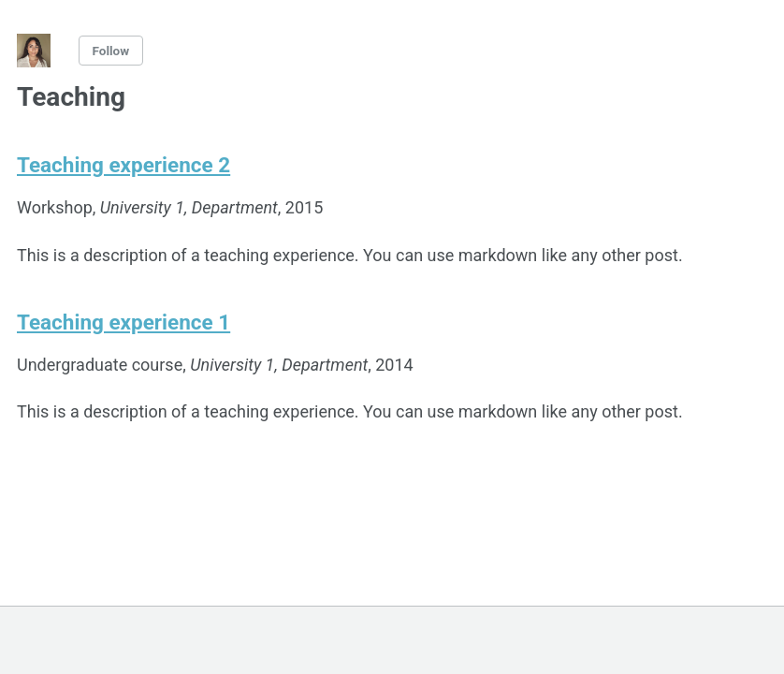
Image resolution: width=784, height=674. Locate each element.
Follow (111, 51)
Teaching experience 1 (123, 322)
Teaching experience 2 (123, 165)
